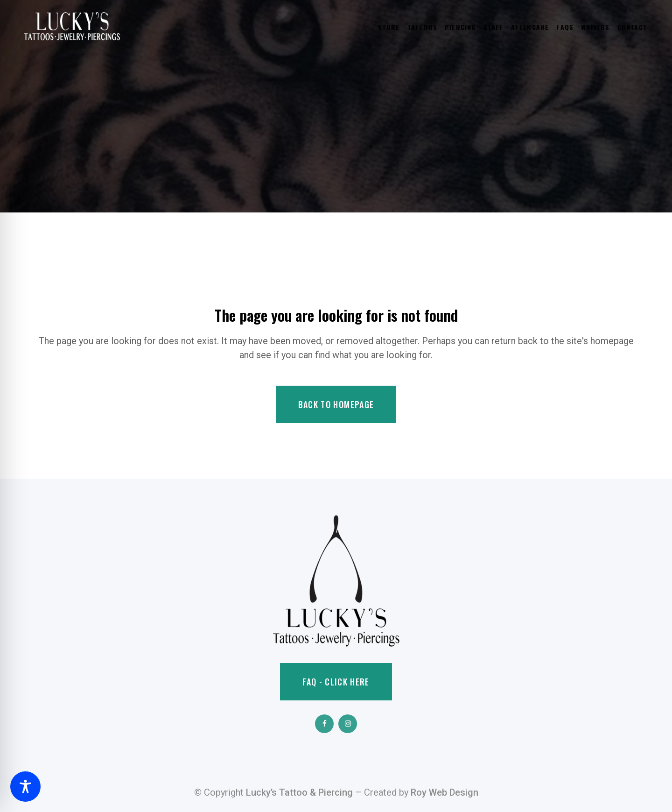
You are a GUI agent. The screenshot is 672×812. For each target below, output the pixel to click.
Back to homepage (336, 404)
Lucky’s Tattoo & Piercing (299, 792)
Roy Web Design (444, 792)
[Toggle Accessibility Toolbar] (25, 787)
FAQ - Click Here (336, 682)
